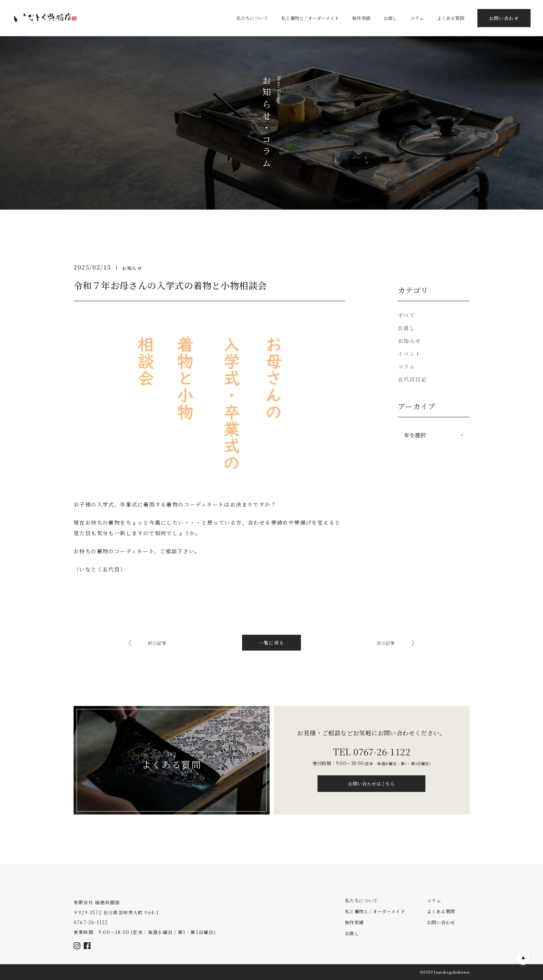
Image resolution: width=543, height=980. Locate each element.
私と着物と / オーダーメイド (375, 911)
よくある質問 (441, 911)
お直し (352, 933)
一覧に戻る (271, 642)
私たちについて (361, 900)
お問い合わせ (441, 922)
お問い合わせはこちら (371, 783)
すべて (406, 315)
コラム (434, 900)
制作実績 (354, 922)
